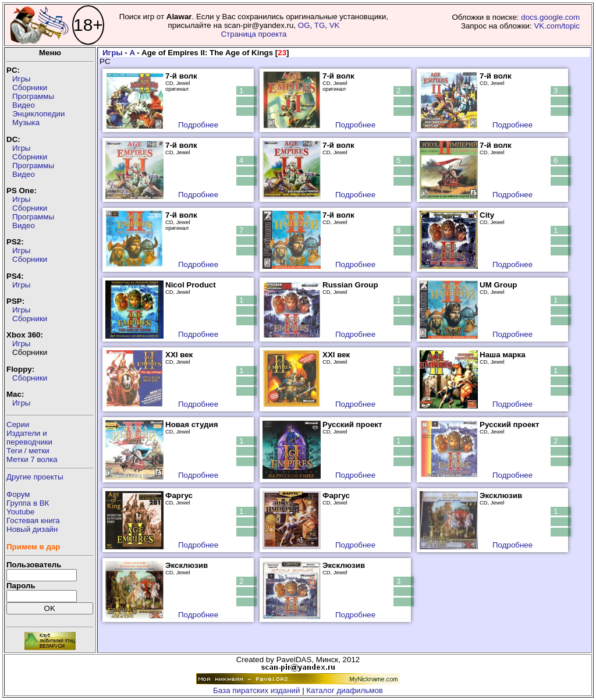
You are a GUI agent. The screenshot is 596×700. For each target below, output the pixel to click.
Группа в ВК (28, 503)
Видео (24, 105)
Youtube (20, 512)
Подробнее (198, 125)
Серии (18, 424)
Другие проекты (35, 477)
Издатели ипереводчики (29, 438)
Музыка (26, 122)
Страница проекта (253, 34)
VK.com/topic (557, 26)
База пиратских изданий (256, 690)
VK (335, 25)
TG (320, 25)
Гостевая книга (33, 520)
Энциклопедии (38, 114)
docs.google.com (550, 17)
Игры (21, 79)
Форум (18, 494)
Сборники (30, 88)
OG (304, 25)
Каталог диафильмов (345, 690)
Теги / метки (28, 451)
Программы (33, 96)
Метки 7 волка (32, 459)
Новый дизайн (32, 529)
